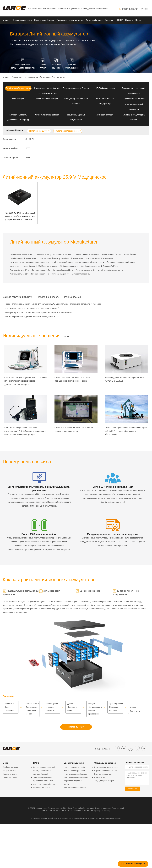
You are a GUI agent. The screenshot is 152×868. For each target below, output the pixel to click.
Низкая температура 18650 (75, 767)
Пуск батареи (18, 99)
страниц (6, 20)
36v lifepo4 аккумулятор (91, 266)
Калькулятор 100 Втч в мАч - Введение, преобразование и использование (39, 312)
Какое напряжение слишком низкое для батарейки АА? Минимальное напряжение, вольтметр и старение (53, 304)
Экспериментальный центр (44, 784)
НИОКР (119, 20)
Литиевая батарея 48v (81, 274)
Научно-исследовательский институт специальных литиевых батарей (44, 771)
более (67, 336)
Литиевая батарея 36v (60, 274)
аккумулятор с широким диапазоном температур (29, 262)
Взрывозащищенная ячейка (75, 788)
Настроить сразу (76, 727)
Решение (109, 20)
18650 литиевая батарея (47, 99)
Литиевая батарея (94, 20)
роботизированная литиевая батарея (120, 262)
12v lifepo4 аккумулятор (47, 266)
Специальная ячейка (22, 20)
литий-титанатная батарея (62, 262)
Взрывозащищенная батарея (76, 88)
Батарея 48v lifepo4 (111, 266)
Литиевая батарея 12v (19, 274)
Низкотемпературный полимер (76, 777)
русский (145, 9)
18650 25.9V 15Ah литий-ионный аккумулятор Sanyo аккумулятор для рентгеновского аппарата (20, 216)
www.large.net (88, 811)
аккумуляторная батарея (112, 254)
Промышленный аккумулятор (70, 20)
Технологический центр (43, 777)
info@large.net (130, 9)
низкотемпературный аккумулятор (99, 258)
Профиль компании (10, 767)
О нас (138, 20)
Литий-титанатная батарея (47, 115)
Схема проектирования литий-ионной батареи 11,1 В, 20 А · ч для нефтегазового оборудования (126, 431)
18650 (27, 148)
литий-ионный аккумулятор (21, 254)
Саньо (28, 157)
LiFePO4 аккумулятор (105, 88)
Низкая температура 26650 (75, 771)
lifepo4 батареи (130, 254)
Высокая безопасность (103, 774)
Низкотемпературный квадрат (76, 774)
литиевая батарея (42, 254)
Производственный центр (43, 781)
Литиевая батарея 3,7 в (19, 270)
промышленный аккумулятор (87, 254)
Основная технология (42, 788)
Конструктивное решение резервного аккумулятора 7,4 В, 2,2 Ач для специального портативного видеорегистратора (25, 431)
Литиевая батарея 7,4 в (41, 270)
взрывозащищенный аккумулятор (89, 262)
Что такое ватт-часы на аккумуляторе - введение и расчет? (32, 308)
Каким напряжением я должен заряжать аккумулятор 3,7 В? (32, 317)
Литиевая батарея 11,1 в (63, 270)
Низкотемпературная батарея (106, 767)
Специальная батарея (44, 20)
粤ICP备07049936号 (102, 811)
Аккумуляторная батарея (134, 99)
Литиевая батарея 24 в (40, 274)
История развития (10, 771)
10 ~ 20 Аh (29, 139)
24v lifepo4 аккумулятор (69, 266)
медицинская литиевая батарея (23, 266)
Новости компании (10, 774)
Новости (129, 20)
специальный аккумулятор (62, 254)
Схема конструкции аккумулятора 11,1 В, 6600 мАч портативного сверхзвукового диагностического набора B (25, 381)
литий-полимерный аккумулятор (23, 258)
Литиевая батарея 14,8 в (86, 270)
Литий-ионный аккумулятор (52, 77)
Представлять (132, 789)
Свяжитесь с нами (10, 777)
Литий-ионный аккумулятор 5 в (111, 270)
